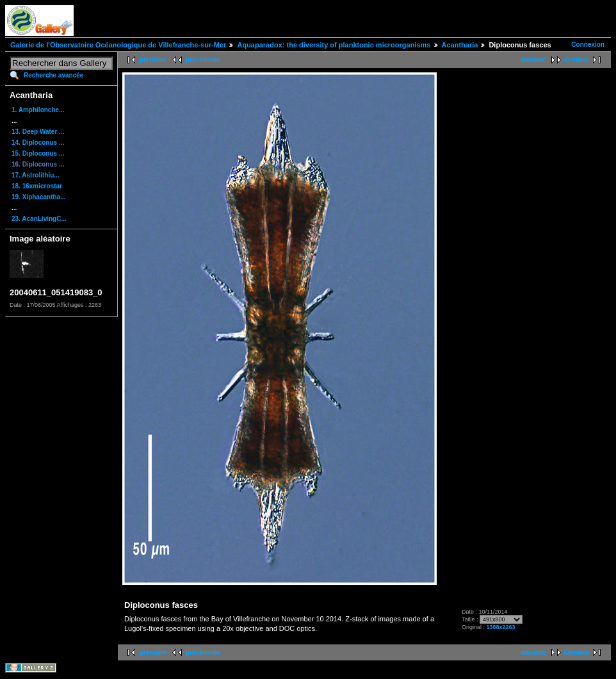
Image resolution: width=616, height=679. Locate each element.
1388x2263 (501, 627)
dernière (577, 60)
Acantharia (460, 45)
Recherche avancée (53, 75)
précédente (203, 60)
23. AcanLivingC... (39, 219)
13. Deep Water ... (38, 132)
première (153, 60)
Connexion (588, 45)
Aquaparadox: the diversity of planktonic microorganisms (334, 45)
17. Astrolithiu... (36, 175)
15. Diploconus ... (38, 153)
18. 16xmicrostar (37, 186)
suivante (534, 60)
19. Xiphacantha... (38, 197)
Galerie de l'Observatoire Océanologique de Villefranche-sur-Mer (118, 45)
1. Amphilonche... (38, 110)
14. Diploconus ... (38, 143)
